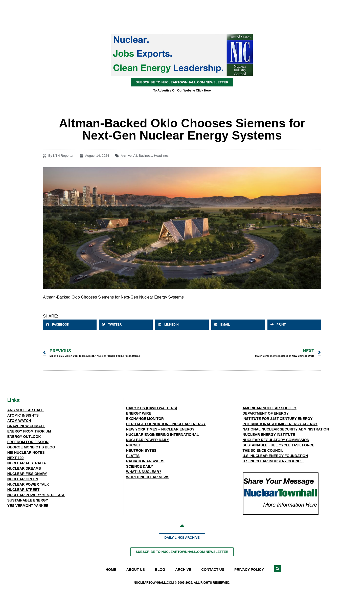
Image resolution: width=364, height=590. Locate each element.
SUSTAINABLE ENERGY (28, 500)
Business (145, 156)
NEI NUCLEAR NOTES (26, 452)
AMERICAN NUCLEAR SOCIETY (270, 408)
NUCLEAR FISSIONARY (27, 474)
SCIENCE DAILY (140, 466)
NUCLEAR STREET (24, 490)
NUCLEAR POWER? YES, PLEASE (36, 495)
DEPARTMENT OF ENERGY (266, 413)
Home (111, 570)
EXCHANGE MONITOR (145, 419)
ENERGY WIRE (139, 413)
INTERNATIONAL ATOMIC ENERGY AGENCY (280, 424)
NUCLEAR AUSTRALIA (27, 463)
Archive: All (129, 156)
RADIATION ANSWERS (145, 461)
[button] (70, 325)
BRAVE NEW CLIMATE (26, 426)
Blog (160, 570)
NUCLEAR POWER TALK (28, 484)
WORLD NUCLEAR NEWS (148, 477)
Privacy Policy (249, 570)
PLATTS (133, 456)
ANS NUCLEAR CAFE (26, 410)
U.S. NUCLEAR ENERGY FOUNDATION (275, 456)
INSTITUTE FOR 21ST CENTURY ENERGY (278, 419)
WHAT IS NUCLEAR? (144, 472)
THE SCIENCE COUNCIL (263, 450)
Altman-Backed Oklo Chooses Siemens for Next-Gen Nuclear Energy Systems (113, 297)
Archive (183, 570)
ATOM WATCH (19, 421)
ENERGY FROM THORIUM (29, 431)
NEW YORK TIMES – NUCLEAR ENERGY (160, 429)
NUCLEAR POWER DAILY (148, 440)
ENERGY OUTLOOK (24, 437)
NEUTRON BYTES (141, 450)
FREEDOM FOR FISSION (28, 442)
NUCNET (133, 445)
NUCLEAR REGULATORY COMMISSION (276, 440)
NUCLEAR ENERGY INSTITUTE (269, 435)
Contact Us (213, 570)
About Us (136, 570)
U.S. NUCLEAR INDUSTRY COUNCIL (273, 461)
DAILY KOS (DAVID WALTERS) (152, 408)
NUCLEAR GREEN (23, 479)
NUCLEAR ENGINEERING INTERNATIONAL (163, 435)
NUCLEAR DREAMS (24, 468)
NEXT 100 (16, 458)
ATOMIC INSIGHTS (23, 415)
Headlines (161, 156)
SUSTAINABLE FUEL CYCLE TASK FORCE (279, 445)
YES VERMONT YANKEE (28, 506)
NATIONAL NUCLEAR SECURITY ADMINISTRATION (286, 429)
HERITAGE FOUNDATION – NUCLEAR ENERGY (166, 424)
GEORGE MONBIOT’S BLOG (31, 447)
